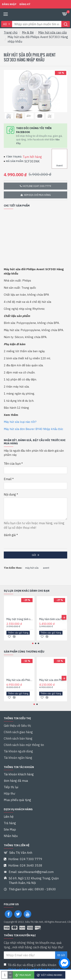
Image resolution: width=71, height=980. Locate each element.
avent (46, 568)
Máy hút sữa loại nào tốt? (20, 422)
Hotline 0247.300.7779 (37, 186)
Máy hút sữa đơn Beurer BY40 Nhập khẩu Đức (34, 429)
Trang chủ (11, 32)
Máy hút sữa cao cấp (53, 32)
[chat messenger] (63, 963)
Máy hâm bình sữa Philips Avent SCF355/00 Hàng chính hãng (53, 619)
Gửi (34, 555)
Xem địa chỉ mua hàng (37, 195)
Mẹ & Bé (28, 32)
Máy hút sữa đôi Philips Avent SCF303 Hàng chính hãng (20, 680)
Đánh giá (10, 535)
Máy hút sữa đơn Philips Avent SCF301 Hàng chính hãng (53, 680)
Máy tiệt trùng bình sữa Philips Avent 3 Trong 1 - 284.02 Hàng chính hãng (20, 619)
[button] (64, 617)
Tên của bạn (12, 464)
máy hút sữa (32, 568)
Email (8, 479)
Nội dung (10, 494)
